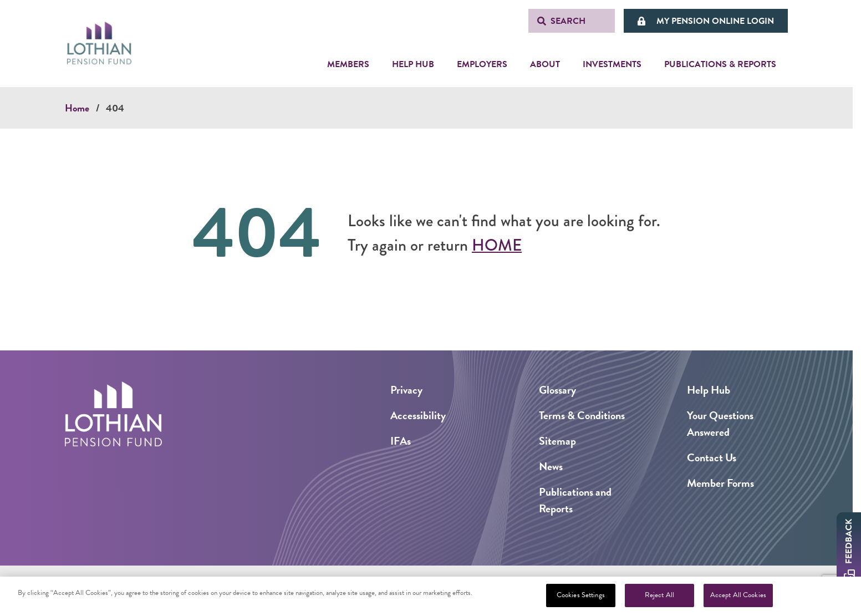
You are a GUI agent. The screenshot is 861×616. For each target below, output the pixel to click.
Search (568, 21)
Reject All (659, 595)
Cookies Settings (581, 595)
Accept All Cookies (738, 595)
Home (77, 108)
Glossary (557, 390)
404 (115, 108)
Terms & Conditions (582, 415)
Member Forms (720, 483)
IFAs (401, 441)
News (551, 466)
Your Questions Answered (720, 424)
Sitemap (557, 441)
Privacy (406, 390)
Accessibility (418, 415)
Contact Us (712, 457)
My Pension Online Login (715, 21)
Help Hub (709, 390)
